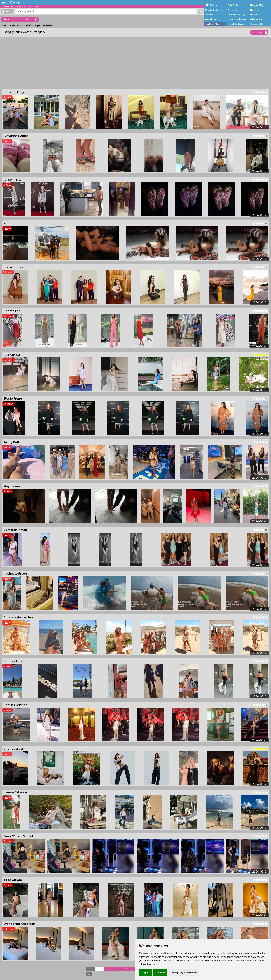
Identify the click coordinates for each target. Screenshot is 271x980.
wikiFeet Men (212, 24)
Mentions (211, 19)
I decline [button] (160, 973)
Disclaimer (256, 19)
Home (213, 5)
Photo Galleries (214, 10)
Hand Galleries (236, 24)
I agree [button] (145, 973)
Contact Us (257, 24)
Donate (254, 10)
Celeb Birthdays (237, 19)
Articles (232, 10)
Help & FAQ (257, 5)
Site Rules (234, 5)
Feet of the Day (237, 15)
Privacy (255, 15)
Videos (209, 15)
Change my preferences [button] (184, 973)
